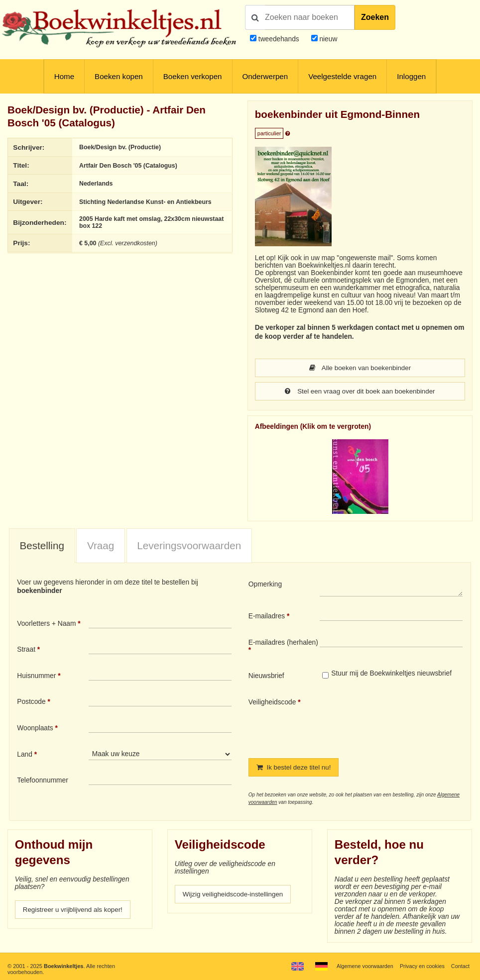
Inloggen (411, 76)
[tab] (42, 546)
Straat (26, 649)
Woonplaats (35, 728)
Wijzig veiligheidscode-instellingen (235, 894)
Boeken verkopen (193, 76)
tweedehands (279, 39)
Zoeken (375, 17)
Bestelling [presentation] (42, 545)
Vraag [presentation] (101, 545)
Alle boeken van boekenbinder (360, 368)
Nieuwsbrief (266, 676)
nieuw (328, 39)
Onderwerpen (265, 76)
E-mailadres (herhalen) (283, 642)
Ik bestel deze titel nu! (295, 767)
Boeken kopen (119, 76)
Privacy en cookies (421, 966)
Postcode (31, 702)
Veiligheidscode (272, 702)
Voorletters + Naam (46, 624)
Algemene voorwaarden (363, 966)
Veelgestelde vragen (342, 76)
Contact (460, 966)
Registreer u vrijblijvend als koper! (74, 910)
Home (64, 76)
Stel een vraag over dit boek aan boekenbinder (360, 391)
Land (25, 754)
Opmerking (265, 584)
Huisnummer (36, 676)
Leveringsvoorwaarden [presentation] (189, 545)
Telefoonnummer (43, 780)
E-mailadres (267, 616)
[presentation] (403, 720)
